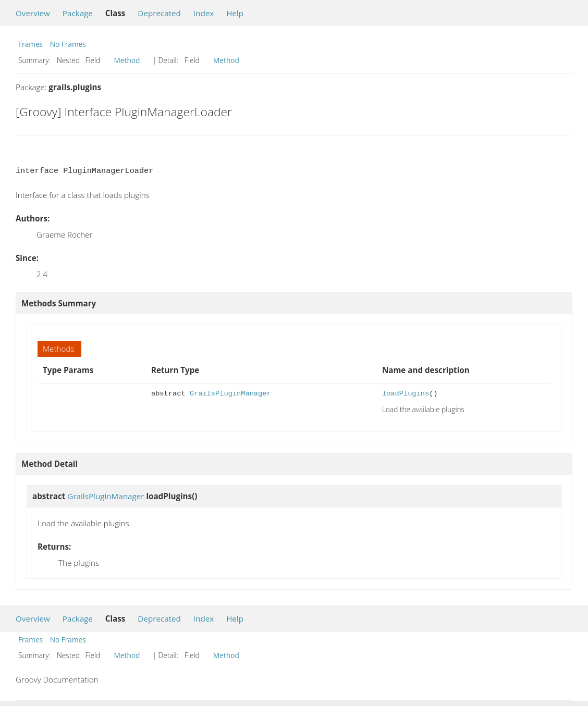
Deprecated (159, 13)
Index (204, 13)
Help (235, 13)
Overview (33, 13)
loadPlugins (406, 394)
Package (78, 13)
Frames (30, 44)
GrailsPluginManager (230, 394)
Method (127, 60)
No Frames (68, 44)
